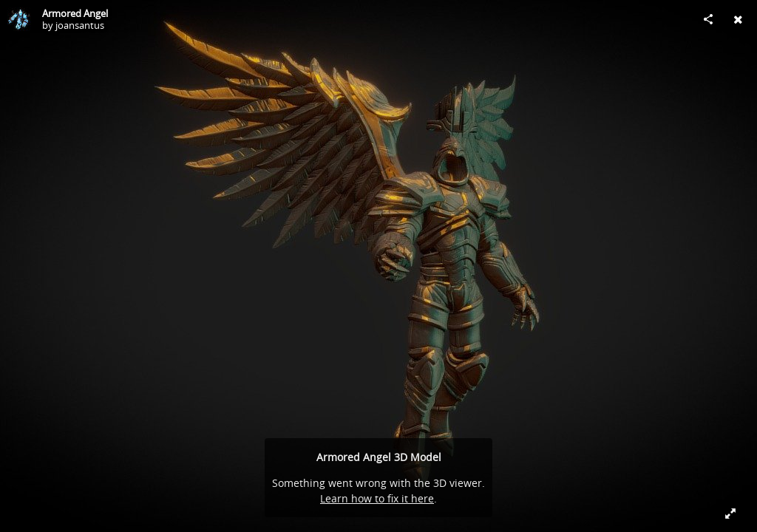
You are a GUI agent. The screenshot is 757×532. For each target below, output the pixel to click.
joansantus (80, 25)
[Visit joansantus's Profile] (19, 19)
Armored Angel (75, 13)
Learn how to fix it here (377, 498)
